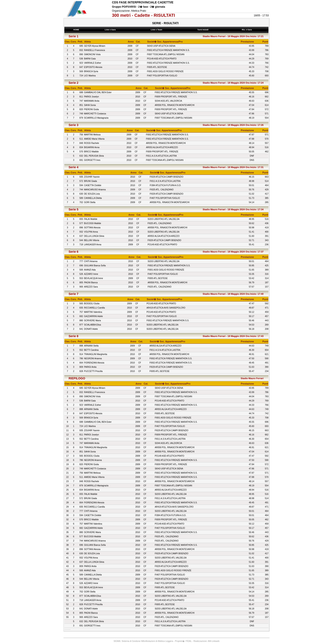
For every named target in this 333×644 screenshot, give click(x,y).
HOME (76, 30)
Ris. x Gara (247, 30)
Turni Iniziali (203, 30)
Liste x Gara (111, 30)
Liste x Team (157, 30)
